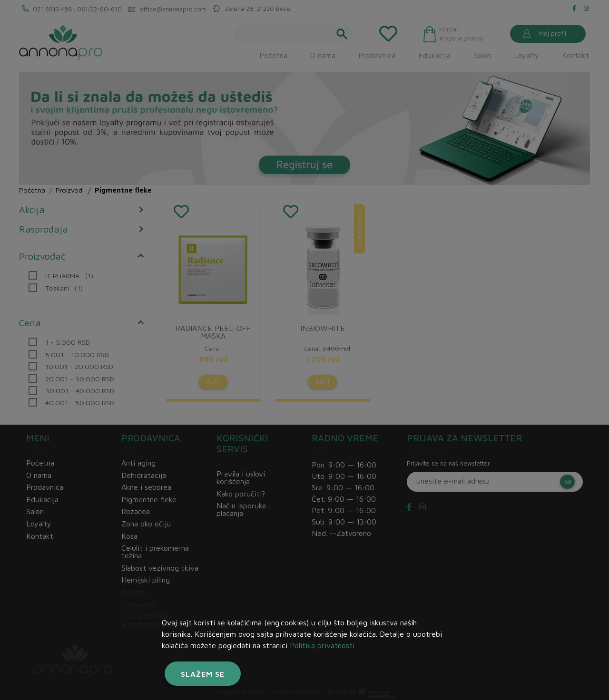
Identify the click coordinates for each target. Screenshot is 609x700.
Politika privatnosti (322, 645)
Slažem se (203, 674)
